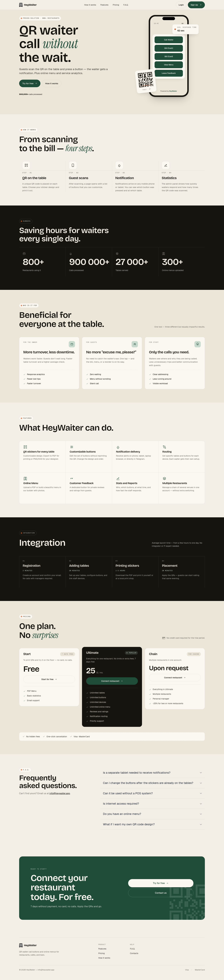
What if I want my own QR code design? (129, 824)
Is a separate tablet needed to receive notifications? (137, 773)
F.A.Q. (126, 5)
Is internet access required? (121, 804)
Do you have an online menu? (122, 814)
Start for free (49, 679)
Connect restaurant (112, 681)
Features (104, 5)
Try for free (30, 83)
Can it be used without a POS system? (128, 793)
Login (181, 5)
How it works (90, 5)
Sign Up (196, 5)
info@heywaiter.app (60, 793)
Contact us (161, 893)
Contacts (134, 953)
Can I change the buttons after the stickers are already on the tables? (148, 783)
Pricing (116, 5)
